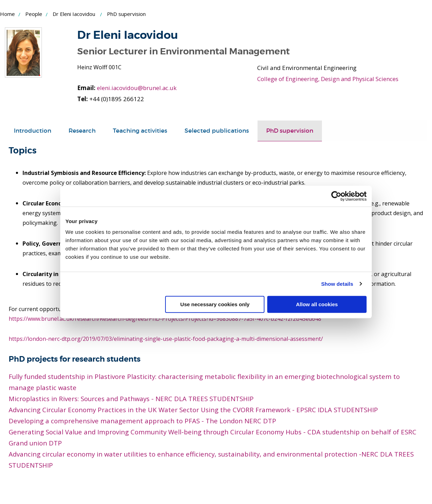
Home (7, 14)
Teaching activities (140, 131)
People (34, 14)
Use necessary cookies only (215, 304)
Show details (337, 284)
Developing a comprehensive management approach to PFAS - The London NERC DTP (142, 421)
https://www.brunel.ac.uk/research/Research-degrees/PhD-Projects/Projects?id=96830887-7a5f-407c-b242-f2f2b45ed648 (166, 319)
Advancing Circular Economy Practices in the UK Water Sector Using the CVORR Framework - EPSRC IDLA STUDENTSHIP (193, 410)
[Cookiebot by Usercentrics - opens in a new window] (336, 196)
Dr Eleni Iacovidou (74, 14)
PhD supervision (290, 131)
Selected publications (217, 131)
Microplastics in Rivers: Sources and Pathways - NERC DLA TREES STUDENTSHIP (131, 399)
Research (82, 131)
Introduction (33, 131)
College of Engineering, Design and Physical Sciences (329, 79)
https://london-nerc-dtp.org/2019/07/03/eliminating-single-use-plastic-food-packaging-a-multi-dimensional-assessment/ (166, 339)
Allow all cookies (317, 304)
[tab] (33, 131)
